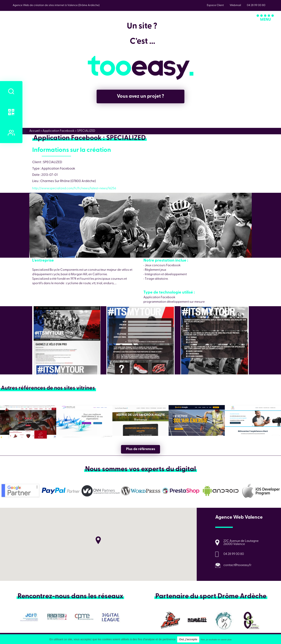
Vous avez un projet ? (140, 96)
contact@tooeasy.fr (237, 565)
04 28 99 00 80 (234, 554)
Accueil (35, 131)
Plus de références (141, 449)
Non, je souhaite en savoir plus (216, 640)
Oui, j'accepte (188, 639)
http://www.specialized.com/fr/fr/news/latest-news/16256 (74, 188)
